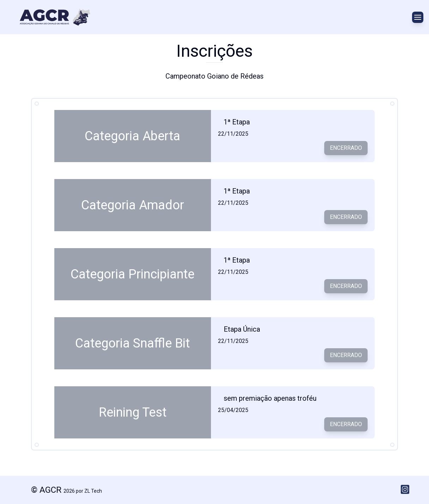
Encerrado (346, 148)
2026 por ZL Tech (83, 491)
